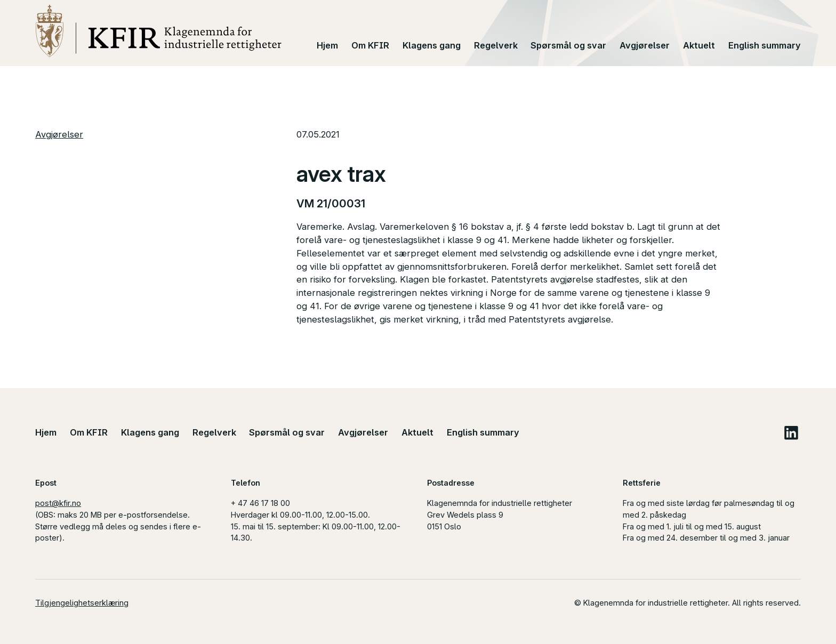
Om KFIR (370, 45)
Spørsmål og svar (568, 45)
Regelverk (496, 45)
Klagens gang (432, 45)
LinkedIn (791, 433)
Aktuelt (699, 45)
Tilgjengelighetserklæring (82, 603)
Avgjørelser (645, 45)
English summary (765, 45)
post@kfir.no (58, 503)
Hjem (327, 45)
